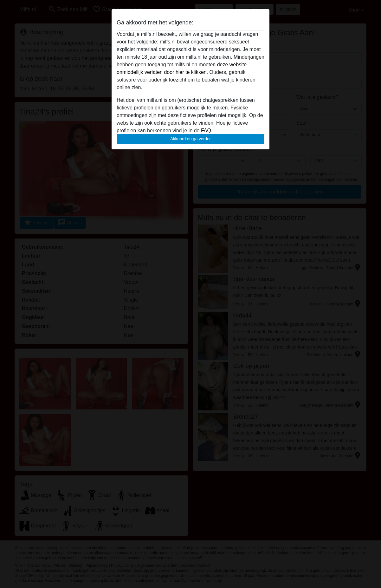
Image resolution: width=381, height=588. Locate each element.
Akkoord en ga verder (190, 139)
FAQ (206, 131)
